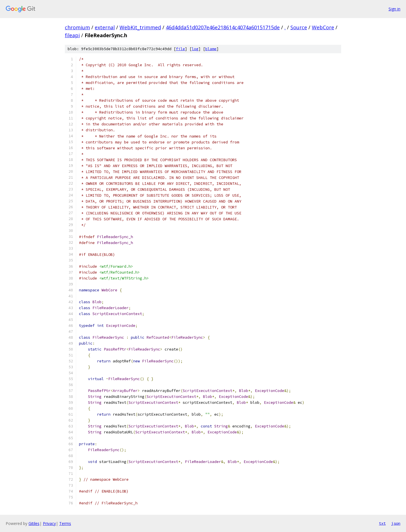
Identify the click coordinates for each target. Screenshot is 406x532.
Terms (65, 523)
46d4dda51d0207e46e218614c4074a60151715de (223, 27)
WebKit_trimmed (140, 27)
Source (299, 27)
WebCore (323, 27)
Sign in (394, 9)
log (195, 49)
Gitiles (34, 523)
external (105, 27)
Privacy (49, 523)
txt (382, 523)
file (180, 49)
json (396, 523)
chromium (77, 27)
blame (211, 49)
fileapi (72, 35)
